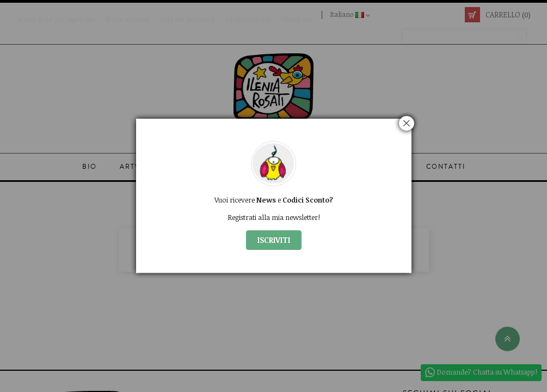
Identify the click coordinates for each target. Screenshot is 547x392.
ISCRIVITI (274, 240)
